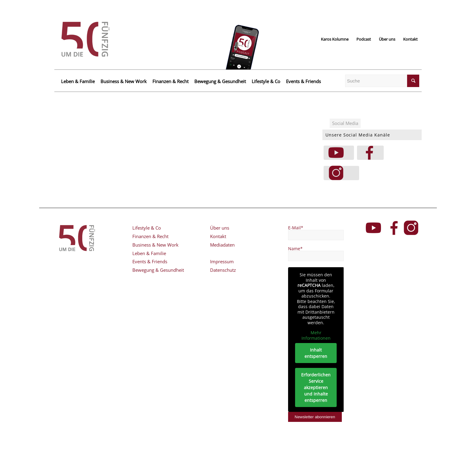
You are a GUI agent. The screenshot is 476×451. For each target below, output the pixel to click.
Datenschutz (223, 270)
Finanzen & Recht (170, 81)
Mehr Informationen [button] (316, 335)
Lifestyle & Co (266, 81)
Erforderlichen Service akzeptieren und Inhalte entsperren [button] (316, 387)
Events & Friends (303, 81)
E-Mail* (296, 228)
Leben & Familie (78, 81)
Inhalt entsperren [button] (316, 353)
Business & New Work (124, 81)
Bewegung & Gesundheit (220, 81)
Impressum (222, 261)
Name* (295, 249)
